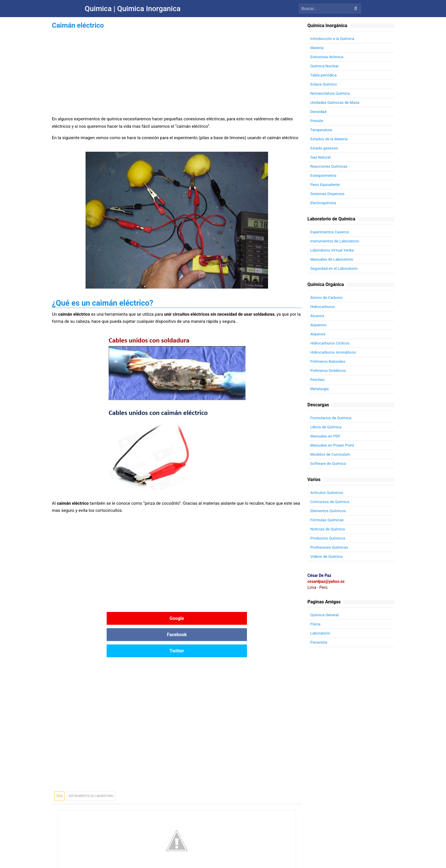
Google (94, 618)
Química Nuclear (325, 66)
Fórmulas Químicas (328, 520)
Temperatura (322, 130)
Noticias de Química (328, 529)
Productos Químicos (328, 538)
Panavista (319, 642)
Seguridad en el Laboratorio (335, 268)
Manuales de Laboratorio (332, 259)
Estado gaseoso (325, 148)
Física (316, 624)
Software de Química (329, 463)
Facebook (177, 618)
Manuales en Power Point (333, 445)
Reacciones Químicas (329, 166)
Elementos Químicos (329, 511)
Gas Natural (321, 157)
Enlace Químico (324, 84)
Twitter (260, 618)
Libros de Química (326, 427)
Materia (317, 48)
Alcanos (317, 316)
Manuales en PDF (326, 436)
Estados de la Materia (330, 139)
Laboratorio (321, 633)
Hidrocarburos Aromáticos (334, 352)
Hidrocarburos (323, 307)
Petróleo (318, 380)
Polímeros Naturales (328, 361)
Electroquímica (324, 203)
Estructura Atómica (327, 57)
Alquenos (319, 325)
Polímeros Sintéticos (329, 370)
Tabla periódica (324, 75)
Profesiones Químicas (330, 547)
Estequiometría (324, 175)
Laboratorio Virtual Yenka (333, 250)
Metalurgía (320, 389)
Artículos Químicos (327, 492)
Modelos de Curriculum (331, 454)
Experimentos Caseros (330, 232)
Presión (317, 121)
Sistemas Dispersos (328, 194)
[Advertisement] (177, 71)
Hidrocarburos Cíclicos (331, 343)
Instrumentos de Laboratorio (91, 763)
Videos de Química (327, 556)
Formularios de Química (331, 418)
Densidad (319, 111)
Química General (325, 615)
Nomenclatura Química (331, 93)
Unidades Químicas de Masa (335, 102)
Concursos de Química (330, 502)
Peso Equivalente (326, 184)
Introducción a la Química (333, 38)
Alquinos (318, 334)
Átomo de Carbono (327, 297)
